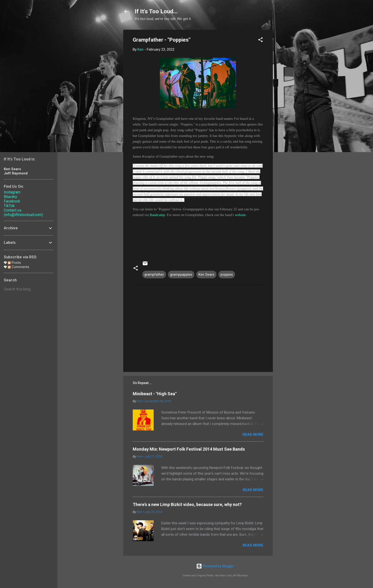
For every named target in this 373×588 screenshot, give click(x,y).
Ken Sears (206, 275)
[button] (260, 41)
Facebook (12, 201)
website (240, 215)
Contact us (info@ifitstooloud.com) (23, 212)
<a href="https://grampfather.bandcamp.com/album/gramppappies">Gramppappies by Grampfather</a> (198, 236)
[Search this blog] (29, 289)
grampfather (154, 275)
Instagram (12, 192)
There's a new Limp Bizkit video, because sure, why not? (187, 504)
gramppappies (181, 275)
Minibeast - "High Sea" (155, 394)
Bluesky (10, 197)
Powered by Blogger (215, 566)
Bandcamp (157, 215)
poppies (227, 275)
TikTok (9, 206)
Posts (14, 263)
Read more (253, 434)
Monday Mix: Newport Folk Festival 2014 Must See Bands (189, 449)
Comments (19, 267)
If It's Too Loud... (156, 11)
